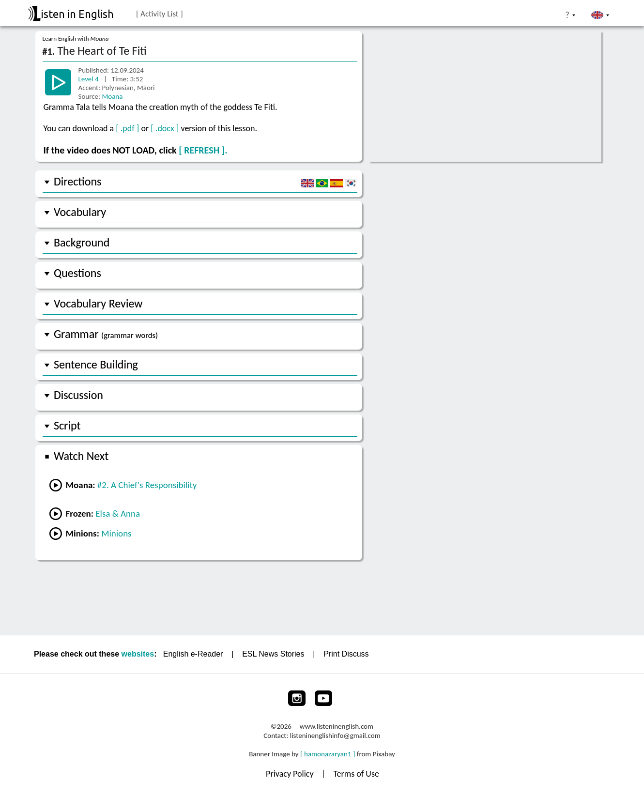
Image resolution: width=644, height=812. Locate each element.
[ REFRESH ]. (203, 150)
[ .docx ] (165, 128)
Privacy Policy (291, 774)
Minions (116, 533)
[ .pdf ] (127, 128)
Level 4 (90, 79)
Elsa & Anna (118, 513)
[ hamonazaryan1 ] (328, 754)
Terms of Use (356, 774)
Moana (112, 96)
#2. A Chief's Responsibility (147, 485)
